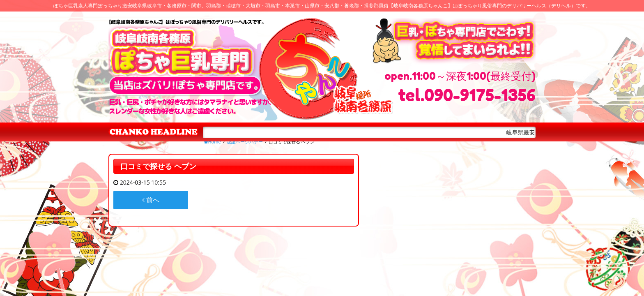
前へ (151, 200)
